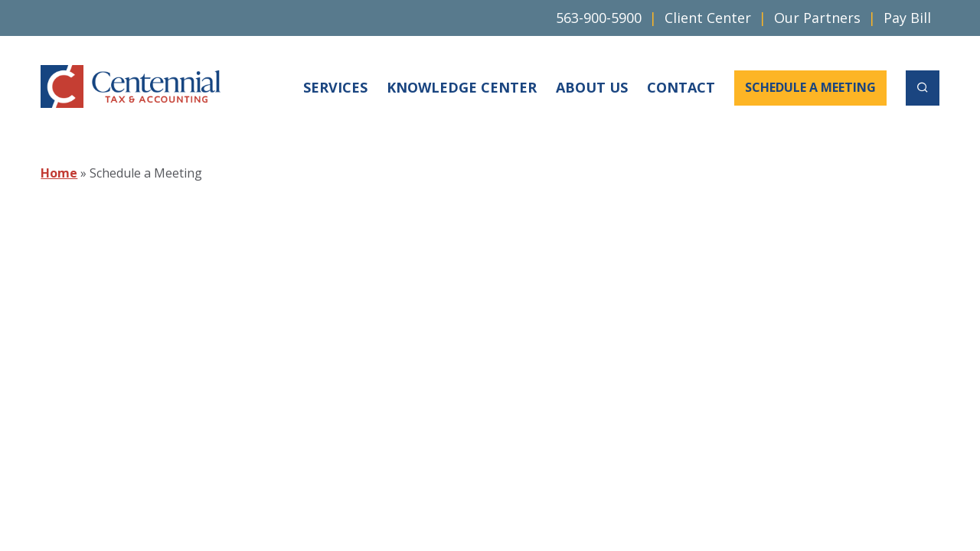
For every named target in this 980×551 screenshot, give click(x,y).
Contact (681, 87)
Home (59, 173)
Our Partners (817, 18)
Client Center (708, 18)
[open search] (923, 88)
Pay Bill (907, 18)
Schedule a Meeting (810, 87)
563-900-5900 (599, 18)
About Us (592, 87)
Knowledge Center (462, 87)
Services (335, 87)
